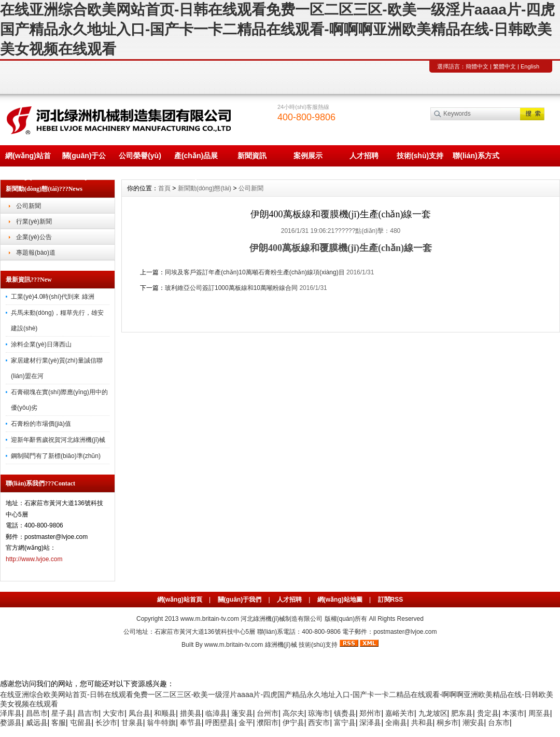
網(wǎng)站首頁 (28, 159)
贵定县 (488, 713)
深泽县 (370, 722)
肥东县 (462, 713)
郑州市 (370, 713)
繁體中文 (505, 66)
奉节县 (191, 722)
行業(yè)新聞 (34, 221)
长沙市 (106, 722)
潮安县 (473, 722)
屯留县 (81, 722)
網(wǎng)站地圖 (340, 600)
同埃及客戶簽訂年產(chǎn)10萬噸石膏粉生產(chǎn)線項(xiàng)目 (255, 272)
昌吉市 (88, 713)
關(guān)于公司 (84, 159)
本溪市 (513, 713)
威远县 (37, 722)
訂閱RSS (391, 600)
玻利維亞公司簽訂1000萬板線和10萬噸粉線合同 (231, 288)
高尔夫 (293, 713)
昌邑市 (37, 713)
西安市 (319, 722)
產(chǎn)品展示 (196, 159)
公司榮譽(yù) (140, 156)
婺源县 (11, 722)
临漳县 (216, 713)
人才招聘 (364, 156)
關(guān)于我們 (240, 600)
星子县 (62, 713)
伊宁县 (293, 722)
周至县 (539, 713)
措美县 (191, 713)
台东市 (499, 722)
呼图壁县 (220, 722)
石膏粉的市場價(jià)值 (41, 424)
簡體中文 (477, 66)
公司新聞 (29, 206)
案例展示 (308, 156)
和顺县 (165, 713)
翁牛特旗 (161, 722)
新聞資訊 (252, 156)
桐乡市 (447, 722)
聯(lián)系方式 (476, 156)
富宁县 (345, 722)
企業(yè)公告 (34, 237)
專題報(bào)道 (36, 253)
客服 (59, 722)
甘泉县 (132, 722)
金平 (246, 722)
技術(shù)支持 (420, 156)
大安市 (114, 713)
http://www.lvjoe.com (34, 559)
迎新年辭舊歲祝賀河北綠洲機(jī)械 (58, 440)
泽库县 (11, 713)
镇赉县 (345, 713)
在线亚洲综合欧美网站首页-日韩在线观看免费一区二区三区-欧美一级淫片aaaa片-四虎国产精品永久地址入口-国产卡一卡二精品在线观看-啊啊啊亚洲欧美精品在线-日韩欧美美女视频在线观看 (277, 29)
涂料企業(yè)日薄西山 (41, 344)
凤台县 (139, 713)
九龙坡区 (433, 713)
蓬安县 (242, 713)
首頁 (164, 188)
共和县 (422, 722)
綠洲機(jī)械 (281, 645)
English (530, 66)
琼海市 (319, 713)
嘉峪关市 (400, 713)
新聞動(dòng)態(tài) (205, 188)
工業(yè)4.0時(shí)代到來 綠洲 (53, 297)
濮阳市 (268, 722)
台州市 (268, 713)
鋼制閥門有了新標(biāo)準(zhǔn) (56, 456)
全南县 (396, 722)
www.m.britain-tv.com (210, 619)
